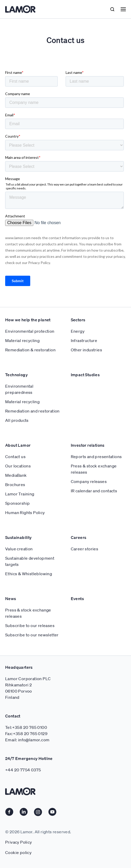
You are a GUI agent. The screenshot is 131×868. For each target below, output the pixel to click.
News (11, 599)
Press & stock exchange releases (94, 469)
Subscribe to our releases (30, 625)
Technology (16, 375)
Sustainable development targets (30, 561)
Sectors (78, 320)
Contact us (15, 457)
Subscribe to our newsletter (32, 635)
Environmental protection (30, 331)
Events (77, 599)
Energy (78, 331)
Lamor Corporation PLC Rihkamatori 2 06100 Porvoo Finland (28, 688)
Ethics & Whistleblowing (29, 574)
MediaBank (16, 475)
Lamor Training (20, 494)
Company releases (89, 481)
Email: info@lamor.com (27, 740)
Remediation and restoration (32, 411)
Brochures (15, 485)
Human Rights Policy (25, 513)
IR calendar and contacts (94, 491)
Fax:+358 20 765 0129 (26, 734)
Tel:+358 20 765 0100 (26, 727)
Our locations (18, 466)
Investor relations (88, 445)
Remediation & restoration (30, 350)
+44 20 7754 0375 (23, 770)
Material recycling (22, 340)
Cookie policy (18, 852)
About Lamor (18, 445)
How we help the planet (28, 320)
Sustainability (18, 537)
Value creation (19, 549)
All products (17, 420)
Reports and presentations (96, 457)
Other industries (86, 350)
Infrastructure (84, 340)
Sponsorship (17, 503)
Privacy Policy (19, 842)
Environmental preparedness (19, 389)
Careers (79, 537)
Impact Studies (85, 375)
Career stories (85, 549)
